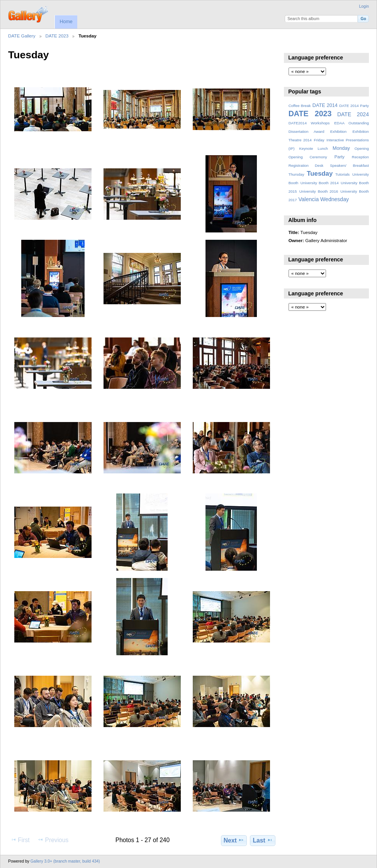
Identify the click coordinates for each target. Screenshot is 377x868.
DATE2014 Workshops (309, 123)
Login (364, 6)
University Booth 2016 (319, 191)
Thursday (296, 174)
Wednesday (335, 199)
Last (263, 840)
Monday (341, 148)
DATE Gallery (22, 36)
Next (234, 840)
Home (66, 22)
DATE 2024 (353, 114)
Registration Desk (306, 165)
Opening (362, 148)
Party (340, 157)
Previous (53, 840)
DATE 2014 (325, 105)
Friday (319, 140)
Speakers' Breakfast (349, 165)
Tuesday (320, 174)
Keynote (306, 148)
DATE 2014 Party (354, 106)
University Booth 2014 (320, 183)
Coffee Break (300, 106)
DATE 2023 (57, 36)
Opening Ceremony (308, 157)
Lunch (323, 148)
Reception (360, 157)
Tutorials (342, 174)
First (20, 840)
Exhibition (339, 131)
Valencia (308, 199)
